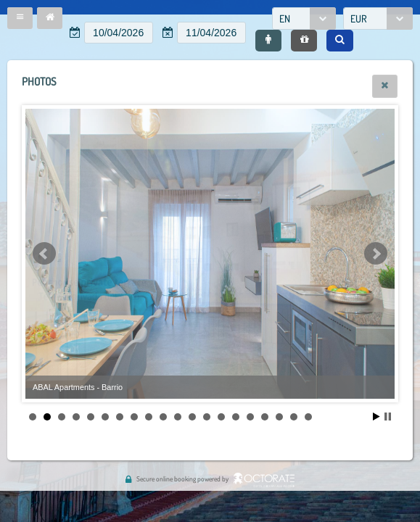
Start (376, 417)
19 (294, 417)
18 (279, 417)
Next (376, 254)
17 (265, 417)
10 (163, 417)
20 (308, 417)
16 (250, 417)
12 (192, 417)
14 (221, 417)
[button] (20, 18)
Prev (44, 254)
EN (285, 18)
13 (207, 417)
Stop (388, 417)
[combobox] (304, 18)
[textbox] (119, 33)
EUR (359, 18)
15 (236, 417)
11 (178, 417)
